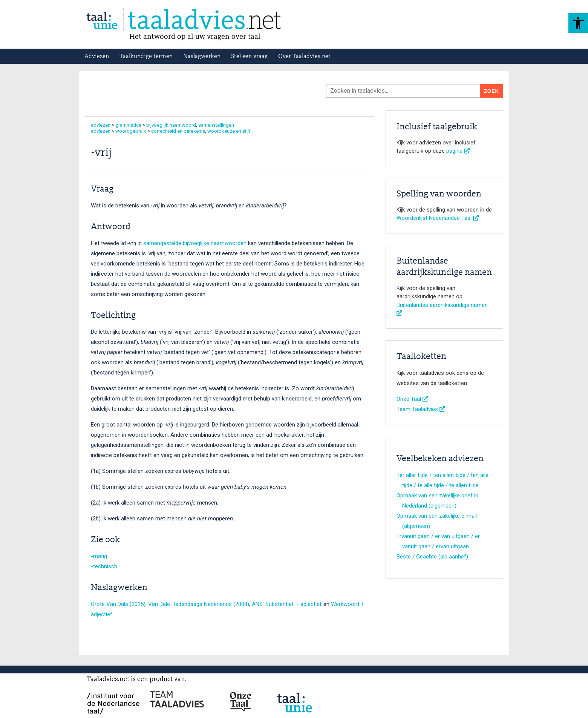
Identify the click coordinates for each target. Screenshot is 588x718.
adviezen (101, 125)
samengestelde (162, 243)
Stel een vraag (249, 57)
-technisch (104, 566)
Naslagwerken (202, 57)
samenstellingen (216, 125)
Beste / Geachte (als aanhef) (432, 557)
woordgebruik (131, 131)
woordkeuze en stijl (229, 131)
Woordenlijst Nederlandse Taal (438, 218)
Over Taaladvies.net (304, 57)
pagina (458, 151)
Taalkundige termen (146, 57)
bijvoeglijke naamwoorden (215, 243)
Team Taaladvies (421, 409)
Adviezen (97, 57)
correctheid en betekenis (178, 131)
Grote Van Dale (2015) (118, 604)
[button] (578, 23)
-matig (99, 556)
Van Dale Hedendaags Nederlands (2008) (199, 604)
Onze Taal (412, 399)
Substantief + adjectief (294, 604)
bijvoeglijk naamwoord (171, 125)
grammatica (128, 125)
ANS (257, 604)
